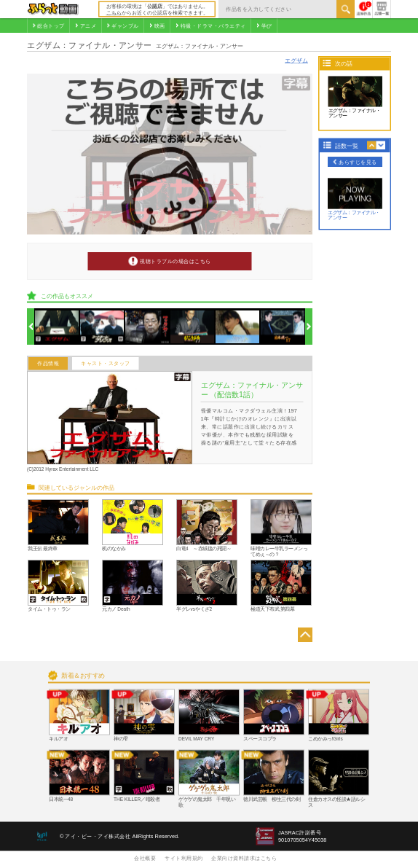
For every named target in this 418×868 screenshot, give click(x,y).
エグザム (296, 60)
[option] (57, 327)
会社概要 (145, 858)
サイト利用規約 (184, 858)
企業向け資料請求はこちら (244, 858)
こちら (114, 12)
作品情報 (48, 364)
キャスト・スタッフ (106, 364)
